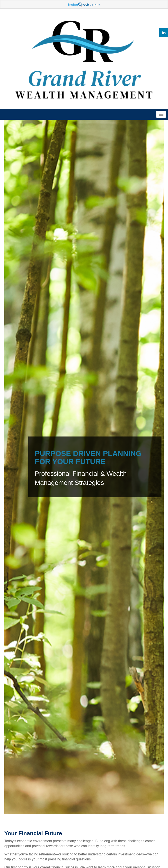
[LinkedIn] (164, 33)
